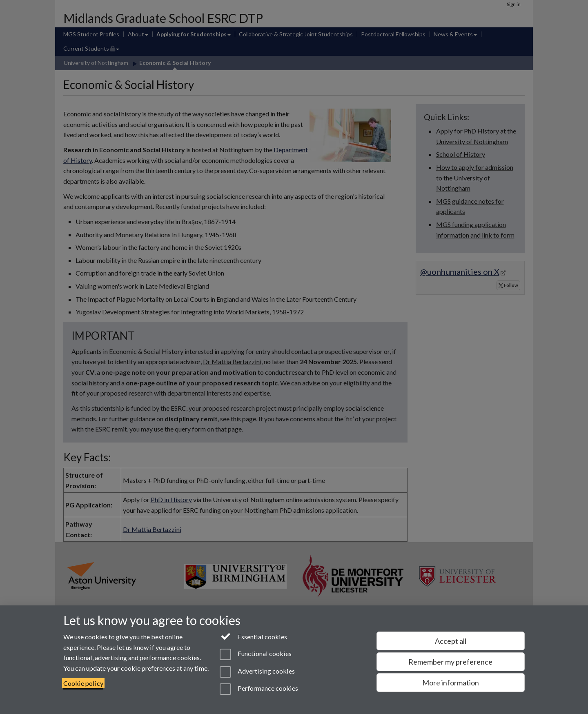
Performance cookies (259, 689)
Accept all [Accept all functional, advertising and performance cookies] (451, 641)
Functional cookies (255, 654)
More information (451, 683)
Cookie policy (83, 683)
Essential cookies (253, 636)
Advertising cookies (257, 672)
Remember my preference (450, 662)
